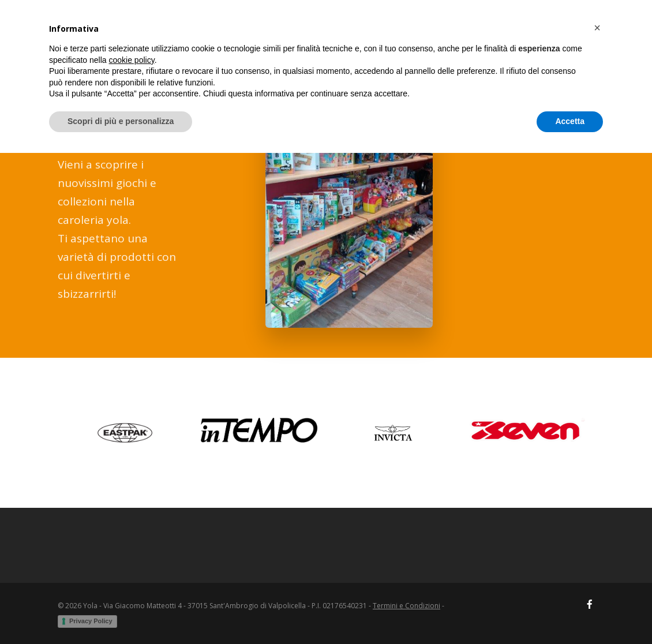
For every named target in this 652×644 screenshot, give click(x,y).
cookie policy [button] (132, 551)
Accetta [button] (570, 612)
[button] (597, 519)
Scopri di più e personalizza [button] (121, 612)
